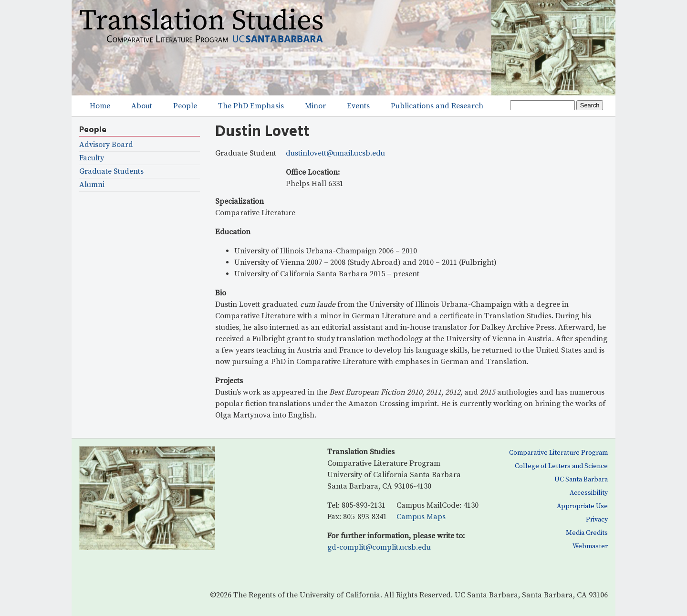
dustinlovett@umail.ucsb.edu (335, 153)
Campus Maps (421, 517)
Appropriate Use (582, 506)
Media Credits (587, 533)
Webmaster (590, 546)
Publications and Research (437, 106)
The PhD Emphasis (251, 106)
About (142, 106)
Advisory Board (106, 145)
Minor (315, 106)
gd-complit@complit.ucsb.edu (379, 547)
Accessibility (589, 493)
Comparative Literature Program (558, 453)
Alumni (92, 185)
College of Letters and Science (561, 466)
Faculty (92, 158)
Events (358, 106)
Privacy (597, 520)
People (185, 106)
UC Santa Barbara (581, 480)
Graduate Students (111, 172)
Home (100, 106)
